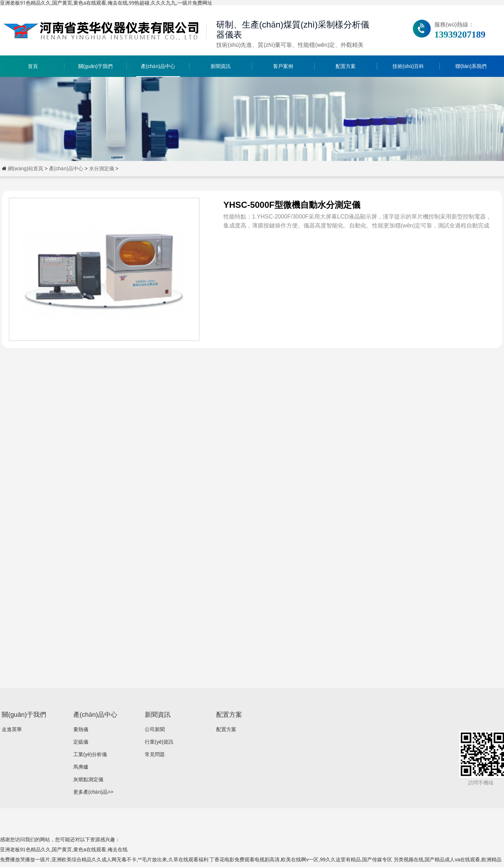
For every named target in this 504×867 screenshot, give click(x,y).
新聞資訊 (221, 66)
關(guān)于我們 (95, 66)
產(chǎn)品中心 (158, 66)
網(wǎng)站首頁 (26, 168)
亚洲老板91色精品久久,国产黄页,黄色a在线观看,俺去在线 (64, 849)
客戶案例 (283, 66)
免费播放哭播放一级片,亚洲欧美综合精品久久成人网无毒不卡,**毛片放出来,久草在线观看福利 (104, 859)
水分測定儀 (102, 168)
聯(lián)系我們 (471, 66)
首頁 (33, 66)
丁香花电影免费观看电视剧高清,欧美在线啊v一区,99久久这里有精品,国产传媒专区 (301, 859)
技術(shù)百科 (408, 66)
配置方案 (346, 66)
